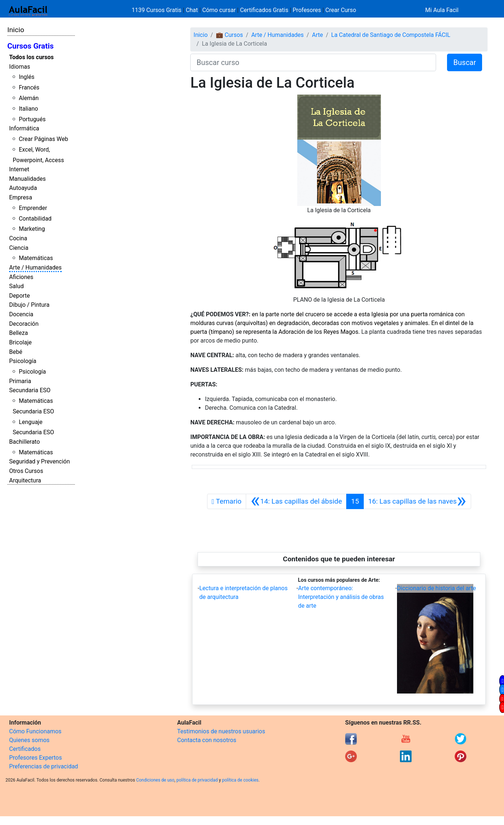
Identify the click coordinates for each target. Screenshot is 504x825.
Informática (24, 128)
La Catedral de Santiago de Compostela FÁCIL (391, 35)
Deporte (20, 296)
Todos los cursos (31, 57)
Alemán (28, 98)
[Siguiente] (417, 501)
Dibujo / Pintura (29, 305)
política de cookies (240, 780)
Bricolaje (20, 342)
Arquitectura (25, 480)
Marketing (32, 229)
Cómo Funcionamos (35, 731)
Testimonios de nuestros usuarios (221, 731)
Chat (192, 10)
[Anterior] (296, 501)
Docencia (21, 314)
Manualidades (27, 179)
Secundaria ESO (30, 390)
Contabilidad (35, 219)
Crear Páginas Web (43, 139)
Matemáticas (36, 258)
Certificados (25, 749)
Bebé (16, 352)
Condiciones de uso (155, 780)
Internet (19, 169)
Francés (29, 87)
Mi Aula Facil (442, 10)
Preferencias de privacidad (44, 766)
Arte (317, 35)
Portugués (32, 119)
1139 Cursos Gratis (157, 10)
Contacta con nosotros (207, 740)
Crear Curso (341, 10)
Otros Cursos (26, 471)
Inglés (26, 77)
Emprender (33, 208)
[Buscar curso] (313, 62)
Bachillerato (24, 442)
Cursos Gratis (30, 46)
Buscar (465, 62)
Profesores (307, 10)
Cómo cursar (219, 10)
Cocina (18, 238)
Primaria (20, 381)
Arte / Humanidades (35, 268)
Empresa (21, 197)
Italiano (28, 109)
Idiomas (20, 67)
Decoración (24, 324)
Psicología (23, 361)
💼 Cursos (229, 35)
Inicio (16, 30)
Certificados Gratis (264, 10)
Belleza (18, 333)
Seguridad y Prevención (39, 461)
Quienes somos (29, 740)
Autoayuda (23, 188)
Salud (16, 286)
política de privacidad (197, 780)
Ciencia (19, 248)
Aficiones (21, 277)
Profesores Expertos (35, 758)
